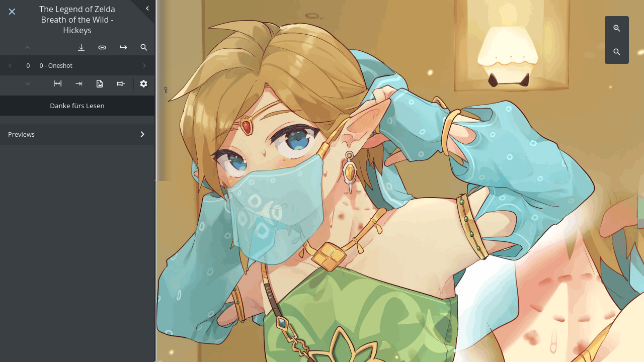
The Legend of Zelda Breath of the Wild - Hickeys (77, 20)
